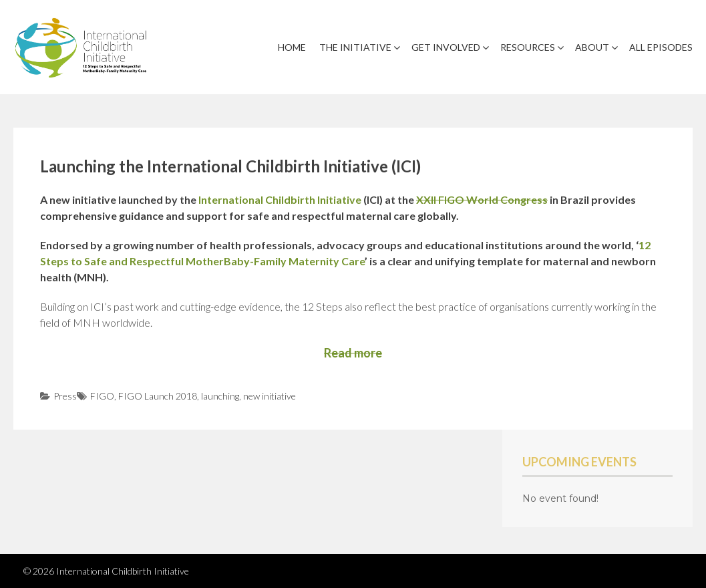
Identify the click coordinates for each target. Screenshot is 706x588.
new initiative (270, 396)
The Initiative (355, 47)
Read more (353, 353)
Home (292, 47)
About (592, 47)
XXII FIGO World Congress (482, 199)
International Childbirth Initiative (280, 199)
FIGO (102, 396)
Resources (528, 47)
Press (65, 396)
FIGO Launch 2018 (158, 396)
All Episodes (661, 47)
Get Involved (446, 47)
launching (220, 396)
